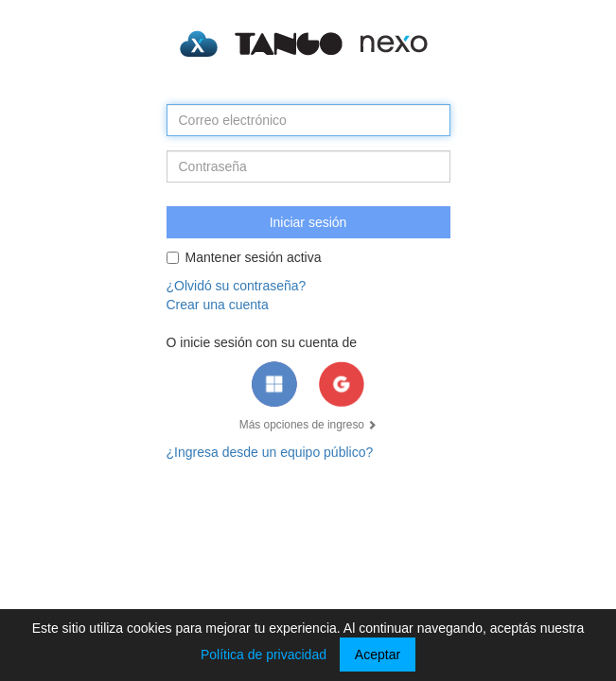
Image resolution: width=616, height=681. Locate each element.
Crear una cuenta (218, 305)
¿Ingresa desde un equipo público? (270, 452)
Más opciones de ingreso (308, 425)
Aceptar (378, 655)
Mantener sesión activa (244, 257)
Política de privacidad (264, 655)
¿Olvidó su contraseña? (237, 286)
